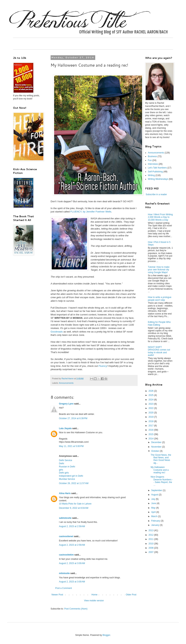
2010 (151, 544)
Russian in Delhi (67, 467)
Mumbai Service (67, 479)
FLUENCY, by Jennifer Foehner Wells (91, 212)
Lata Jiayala (65, 428)
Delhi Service (66, 460)
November (157, 447)
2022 (151, 408)
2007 (151, 552)
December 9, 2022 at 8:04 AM (74, 508)
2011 (151, 539)
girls (61, 470)
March (155, 516)
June (154, 503)
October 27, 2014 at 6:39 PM (73, 418)
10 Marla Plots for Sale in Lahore (75, 504)
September (157, 490)
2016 (151, 430)
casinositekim (66, 555)
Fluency (103, 366)
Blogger (106, 635)
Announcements (66, 383)
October (155, 451)
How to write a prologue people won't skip (160, 299)
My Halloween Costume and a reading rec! (160, 470)
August (155, 495)
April (154, 512)
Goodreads (57, 332)
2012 (151, 535)
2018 (151, 421)
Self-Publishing (155, 172)
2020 (151, 413)
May (154, 508)
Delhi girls (64, 473)
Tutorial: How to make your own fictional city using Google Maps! (159, 270)
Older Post (131, 595)
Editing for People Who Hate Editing (159, 323)
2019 (151, 417)
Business (152, 156)
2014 (151, 439)
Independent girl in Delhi (71, 476)
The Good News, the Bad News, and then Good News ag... (161, 459)
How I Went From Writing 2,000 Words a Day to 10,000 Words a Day (160, 217)
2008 (151, 548)
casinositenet (66, 536)
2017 (151, 426)
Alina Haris (65, 493)
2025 (151, 395)
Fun (150, 160)
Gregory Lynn (66, 404)
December (157, 442)
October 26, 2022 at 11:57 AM (74, 483)
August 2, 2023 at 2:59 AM (72, 526)
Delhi (61, 463)
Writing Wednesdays (158, 179)
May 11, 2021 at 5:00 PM (71, 446)
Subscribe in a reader (156, 194)
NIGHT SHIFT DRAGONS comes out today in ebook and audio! (159, 351)
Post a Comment (64, 588)
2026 (151, 391)
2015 (151, 434)
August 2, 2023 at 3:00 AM (72, 563)
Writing (151, 175)
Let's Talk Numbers (157, 168)
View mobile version (94, 601)
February (156, 521)
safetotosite (65, 518)
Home (94, 595)
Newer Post (57, 595)
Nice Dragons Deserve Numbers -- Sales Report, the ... (162, 481)
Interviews (153, 164)
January (155, 525)
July (154, 499)
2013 (151, 530)
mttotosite (64, 573)
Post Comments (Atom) (76, 609)
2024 (151, 400)
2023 (151, 404)
